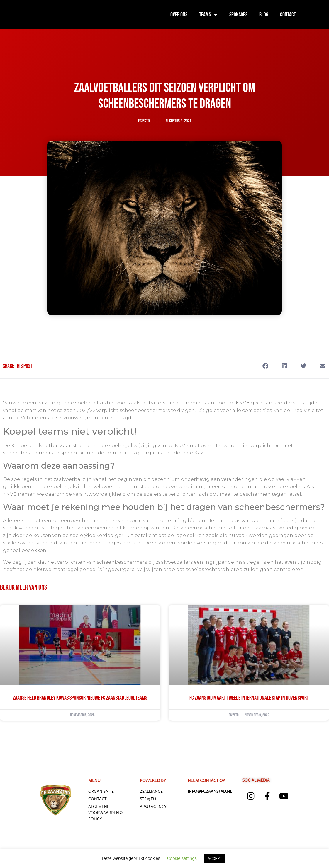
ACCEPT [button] (215, 858)
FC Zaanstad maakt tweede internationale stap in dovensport (249, 698)
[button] (265, 366)
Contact (288, 15)
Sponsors (238, 15)
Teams (208, 15)
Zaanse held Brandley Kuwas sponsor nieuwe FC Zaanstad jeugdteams (80, 698)
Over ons (179, 15)
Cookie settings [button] (182, 858)
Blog (264, 15)
